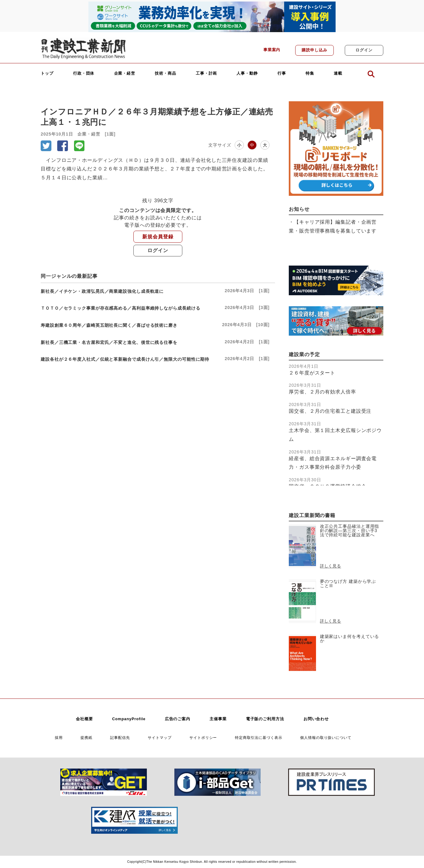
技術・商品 (166, 74)
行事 (282, 74)
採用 (59, 738)
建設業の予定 (304, 354)
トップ (47, 74)
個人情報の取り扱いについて (326, 738)
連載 (338, 74)
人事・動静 (247, 74)
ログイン (364, 50)
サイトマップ (160, 738)
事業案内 (272, 50)
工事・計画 (206, 74)
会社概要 (84, 719)
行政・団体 (84, 74)
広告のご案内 (178, 719)
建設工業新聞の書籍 (312, 515)
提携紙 (86, 738)
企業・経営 (125, 74)
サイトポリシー (203, 738)
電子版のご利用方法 (265, 719)
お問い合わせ (316, 719)
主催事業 (218, 719)
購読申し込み (314, 50)
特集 (310, 74)
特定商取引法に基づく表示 (259, 738)
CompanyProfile (129, 719)
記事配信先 (120, 738)
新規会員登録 (158, 237)
